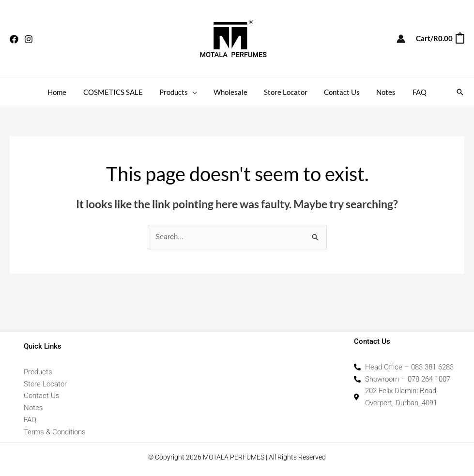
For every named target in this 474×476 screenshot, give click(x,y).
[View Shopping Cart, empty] (440, 38)
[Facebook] (14, 39)
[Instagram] (29, 39)
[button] (195, 92)
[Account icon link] (401, 39)
